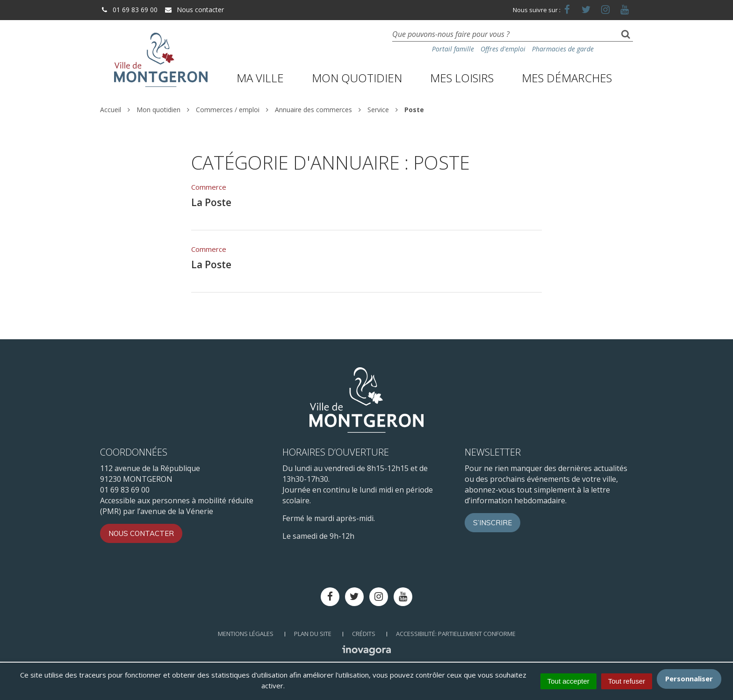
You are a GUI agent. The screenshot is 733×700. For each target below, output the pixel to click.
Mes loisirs (462, 78)
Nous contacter (194, 10)
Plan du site (313, 634)
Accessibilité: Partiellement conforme (456, 634)
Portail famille (453, 49)
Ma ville (260, 78)
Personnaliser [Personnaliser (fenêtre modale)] (689, 679)
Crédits (364, 634)
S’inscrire (492, 523)
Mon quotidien (357, 78)
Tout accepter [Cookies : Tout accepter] (568, 681)
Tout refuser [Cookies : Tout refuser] (627, 681)
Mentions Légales (246, 634)
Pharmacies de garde (563, 49)
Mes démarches (567, 78)
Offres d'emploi (503, 49)
